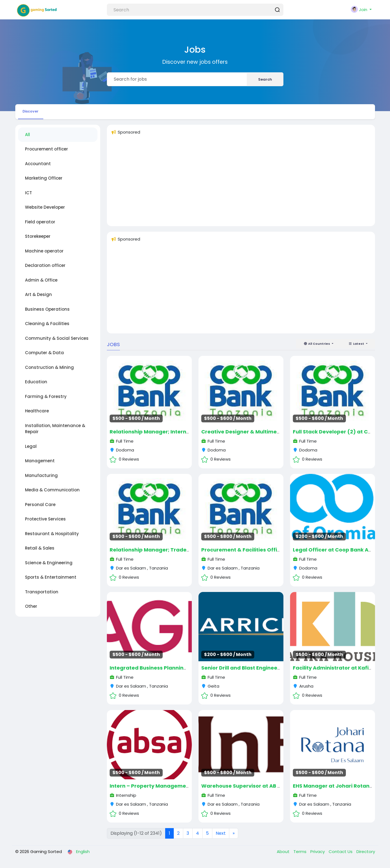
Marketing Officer (44, 182)
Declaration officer (45, 269)
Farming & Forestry (46, 400)
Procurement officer (46, 153)
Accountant (38, 167)
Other (31, 610)
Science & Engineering (49, 566)
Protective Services (45, 523)
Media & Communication (52, 493)
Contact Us (341, 855)
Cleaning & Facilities (47, 327)
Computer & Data (44, 356)
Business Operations (47, 312)
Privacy (318, 855)
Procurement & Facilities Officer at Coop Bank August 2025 (279, 553)
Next (221, 837)
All (27, 138)
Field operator (40, 225)
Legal (31, 450)
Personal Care (40, 508)
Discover (35, 113)
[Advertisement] (241, 187)
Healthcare (37, 414)
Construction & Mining (49, 371)
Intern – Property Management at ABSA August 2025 (178, 789)
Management (40, 464)
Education (36, 385)
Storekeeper (38, 240)
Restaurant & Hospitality (52, 537)
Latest (357, 347)
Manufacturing (41, 479)
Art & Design (38, 298)
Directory (366, 855)
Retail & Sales (40, 552)
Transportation (42, 595)
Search (265, 79)
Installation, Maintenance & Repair (55, 432)
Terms (300, 855)
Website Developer (45, 211)
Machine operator (44, 254)
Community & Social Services (57, 342)
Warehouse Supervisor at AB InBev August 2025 (263, 789)
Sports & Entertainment (51, 581)
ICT (28, 196)
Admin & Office (41, 283)
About (284, 855)
